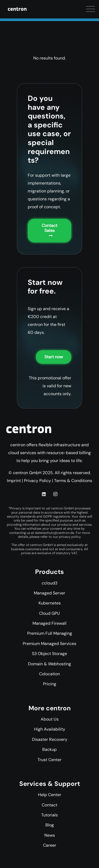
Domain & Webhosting (49, 664)
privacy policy (70, 537)
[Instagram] (55, 494)
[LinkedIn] (44, 494)
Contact (49, 805)
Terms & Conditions (73, 481)
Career (50, 845)
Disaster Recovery (50, 739)
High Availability (50, 729)
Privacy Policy (37, 481)
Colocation (49, 674)
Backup (49, 749)
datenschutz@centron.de (55, 533)
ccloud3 (49, 583)
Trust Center (49, 760)
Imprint (14, 481)
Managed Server (49, 593)
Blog (50, 825)
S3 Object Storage (49, 654)
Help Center (50, 795)
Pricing (50, 684)
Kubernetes (50, 603)
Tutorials (49, 815)
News (50, 835)
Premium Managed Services (49, 644)
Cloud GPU (49, 613)
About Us (50, 719)
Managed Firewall (49, 623)
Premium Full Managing (50, 633)
